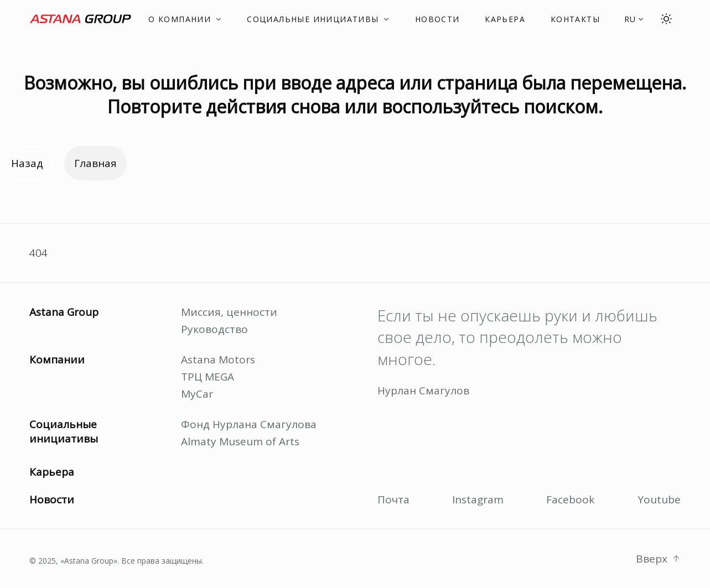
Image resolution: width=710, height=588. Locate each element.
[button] (634, 19)
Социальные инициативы (64, 431)
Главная (95, 163)
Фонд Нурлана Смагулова (249, 424)
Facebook (570, 499)
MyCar (197, 394)
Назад (27, 163)
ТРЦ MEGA (208, 377)
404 (38, 253)
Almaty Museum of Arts (240, 441)
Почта (393, 499)
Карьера (52, 472)
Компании (57, 360)
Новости (52, 499)
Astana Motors (218, 360)
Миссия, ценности (229, 312)
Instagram (478, 499)
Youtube (659, 499)
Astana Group (64, 312)
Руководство (214, 329)
